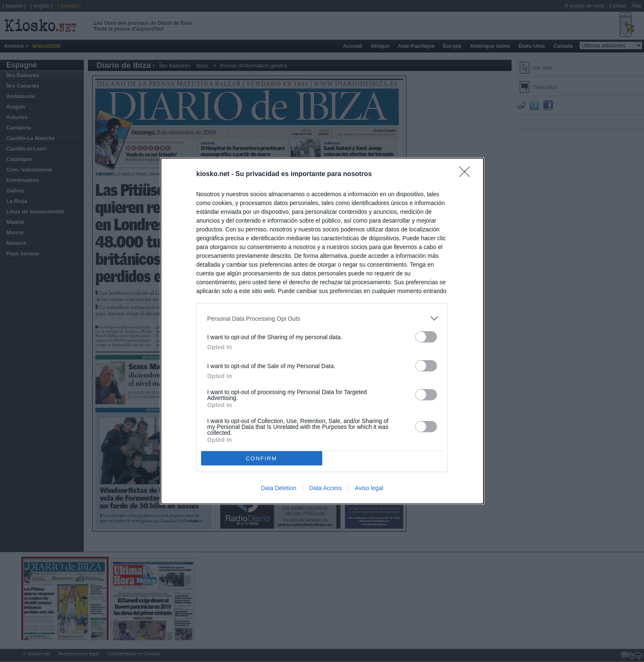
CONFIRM (262, 458)
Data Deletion (278, 488)
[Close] (467, 174)
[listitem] (322, 318)
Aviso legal (369, 488)
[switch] (426, 337)
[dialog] (322, 331)
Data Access (326, 488)
